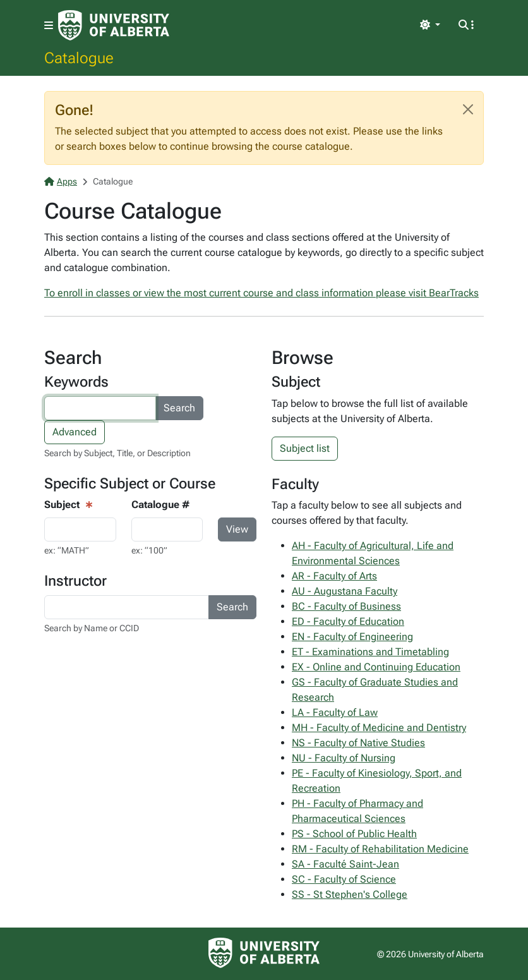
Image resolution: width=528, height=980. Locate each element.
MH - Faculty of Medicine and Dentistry (379, 728)
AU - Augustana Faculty (345, 591)
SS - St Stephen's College (350, 894)
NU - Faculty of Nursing (344, 758)
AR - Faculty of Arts (334, 576)
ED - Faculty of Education (348, 621)
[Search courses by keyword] (100, 408)
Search (179, 408)
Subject (62, 505)
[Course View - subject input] (80, 529)
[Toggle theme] (430, 25)
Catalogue (79, 57)
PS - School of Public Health (354, 834)
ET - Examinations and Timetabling (370, 652)
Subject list (305, 448)
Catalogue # (160, 505)
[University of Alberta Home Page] (114, 25)
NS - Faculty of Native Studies (358, 743)
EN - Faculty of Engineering (352, 637)
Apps (61, 181)
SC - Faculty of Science (344, 879)
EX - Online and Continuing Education (376, 667)
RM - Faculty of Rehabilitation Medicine (380, 849)
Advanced (75, 432)
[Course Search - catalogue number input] (167, 529)
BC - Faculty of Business (346, 606)
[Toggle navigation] (49, 26)
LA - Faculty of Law (335, 712)
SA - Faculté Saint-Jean (345, 864)
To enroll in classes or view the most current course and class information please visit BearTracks (261, 293)
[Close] (468, 109)
